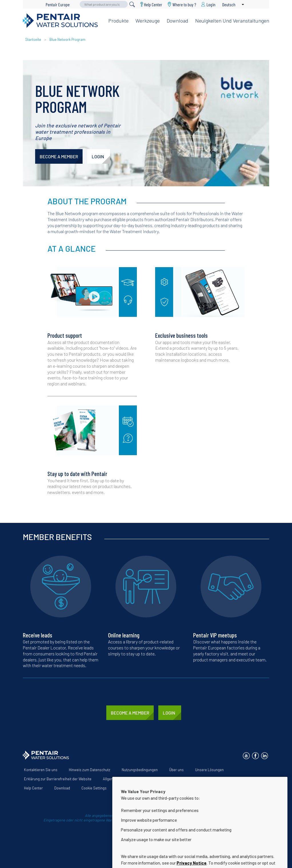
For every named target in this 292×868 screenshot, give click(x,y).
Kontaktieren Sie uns (41, 770)
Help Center (153, 4)
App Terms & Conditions (190, 779)
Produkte (118, 21)
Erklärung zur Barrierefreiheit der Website (58, 779)
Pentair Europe (58, 4)
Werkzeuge (148, 21)
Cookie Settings (94, 788)
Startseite (33, 39)
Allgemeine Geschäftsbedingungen (131, 779)
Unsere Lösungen (209, 770)
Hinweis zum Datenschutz (90, 770)
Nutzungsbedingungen (140, 770)
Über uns (176, 770)
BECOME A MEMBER (59, 156)
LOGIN (98, 156)
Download (177, 21)
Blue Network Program (67, 39)
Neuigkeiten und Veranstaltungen (232, 21)
